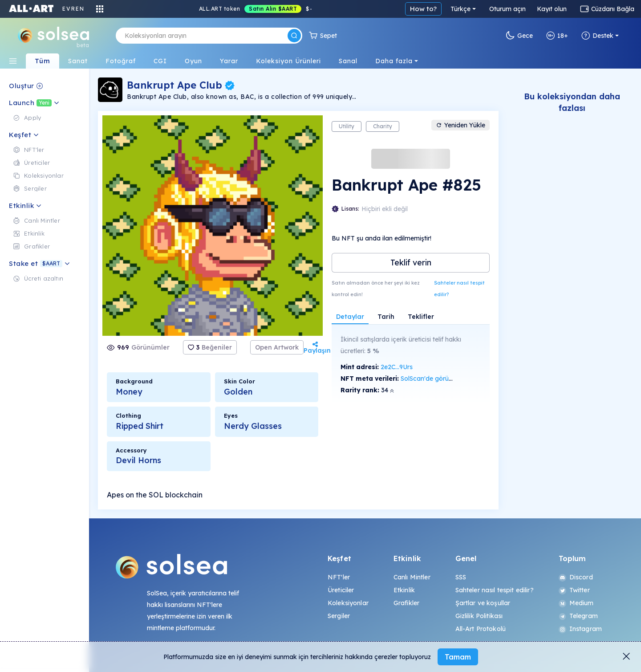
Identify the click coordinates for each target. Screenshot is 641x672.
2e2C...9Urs (397, 367)
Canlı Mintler (412, 577)
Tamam (458, 657)
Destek (597, 36)
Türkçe (460, 9)
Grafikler (406, 603)
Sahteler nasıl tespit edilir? (459, 289)
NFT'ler (339, 577)
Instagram (580, 629)
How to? (423, 9)
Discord (576, 577)
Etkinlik (404, 590)
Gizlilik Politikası (479, 616)
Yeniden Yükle (460, 125)
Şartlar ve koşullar (483, 603)
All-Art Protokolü (481, 629)
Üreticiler (341, 590)
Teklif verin (411, 263)
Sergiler (339, 616)
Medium (576, 603)
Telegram (578, 616)
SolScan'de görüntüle (432, 379)
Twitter (574, 590)
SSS (461, 577)
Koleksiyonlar (348, 603)
